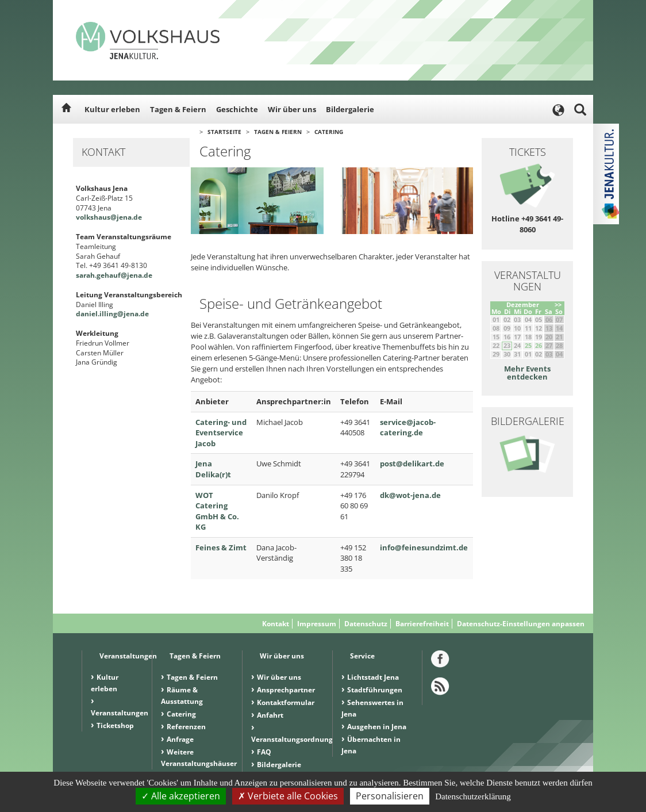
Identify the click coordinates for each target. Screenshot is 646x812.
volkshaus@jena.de (109, 217)
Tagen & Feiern (178, 109)
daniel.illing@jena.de (112, 314)
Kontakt (276, 624)
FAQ (264, 752)
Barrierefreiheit (422, 624)
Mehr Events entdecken (527, 373)
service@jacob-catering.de (408, 428)
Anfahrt (270, 715)
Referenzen (186, 727)
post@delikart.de (412, 464)
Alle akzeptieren (181, 796)
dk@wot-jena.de (410, 495)
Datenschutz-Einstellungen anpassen (521, 624)
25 (528, 345)
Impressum (317, 624)
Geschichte (237, 109)
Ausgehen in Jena (377, 727)
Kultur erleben (112, 109)
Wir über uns (292, 109)
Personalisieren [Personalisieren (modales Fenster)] (390, 796)
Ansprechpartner (286, 690)
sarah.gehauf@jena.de (114, 275)
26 (539, 345)
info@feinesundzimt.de (424, 547)
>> (558, 304)
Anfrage (180, 739)
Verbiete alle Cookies (288, 796)
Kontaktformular (286, 702)
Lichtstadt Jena (373, 677)
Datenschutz (366, 624)
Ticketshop (115, 725)
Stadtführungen (375, 690)
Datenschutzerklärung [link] (473, 796)
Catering (329, 132)
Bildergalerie (350, 109)
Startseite (224, 132)
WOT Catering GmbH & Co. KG (217, 511)
